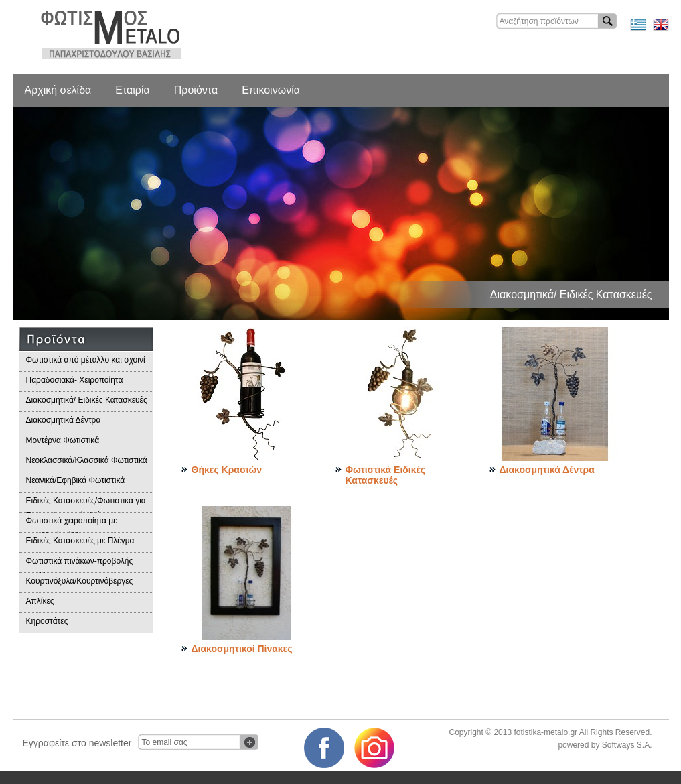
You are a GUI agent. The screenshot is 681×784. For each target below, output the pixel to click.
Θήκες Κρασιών (227, 470)
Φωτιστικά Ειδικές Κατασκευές (386, 475)
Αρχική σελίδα (58, 90)
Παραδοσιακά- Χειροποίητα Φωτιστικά (75, 384)
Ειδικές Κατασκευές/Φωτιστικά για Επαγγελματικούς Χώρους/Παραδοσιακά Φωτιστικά (86, 504)
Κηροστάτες (47, 621)
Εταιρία (132, 90)
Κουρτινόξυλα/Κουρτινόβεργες (80, 581)
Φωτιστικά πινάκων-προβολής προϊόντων (80, 565)
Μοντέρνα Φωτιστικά (63, 440)
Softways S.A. (627, 745)
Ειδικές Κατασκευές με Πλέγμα (80, 541)
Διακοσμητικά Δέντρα (64, 420)
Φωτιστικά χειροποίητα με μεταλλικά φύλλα (72, 524)
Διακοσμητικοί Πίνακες (242, 649)
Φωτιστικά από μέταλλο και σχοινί (86, 360)
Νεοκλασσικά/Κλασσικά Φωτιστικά (87, 460)
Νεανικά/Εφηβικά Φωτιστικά (76, 480)
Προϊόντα (196, 90)
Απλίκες (40, 601)
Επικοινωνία (271, 90)
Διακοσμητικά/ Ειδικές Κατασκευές (87, 400)
